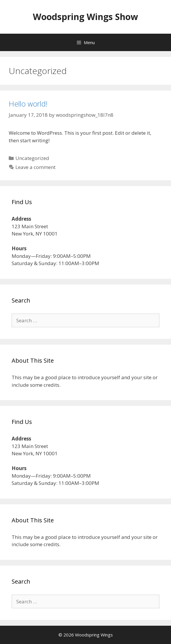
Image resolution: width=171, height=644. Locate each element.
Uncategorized (32, 158)
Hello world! (28, 104)
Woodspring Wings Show (85, 17)
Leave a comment (35, 167)
